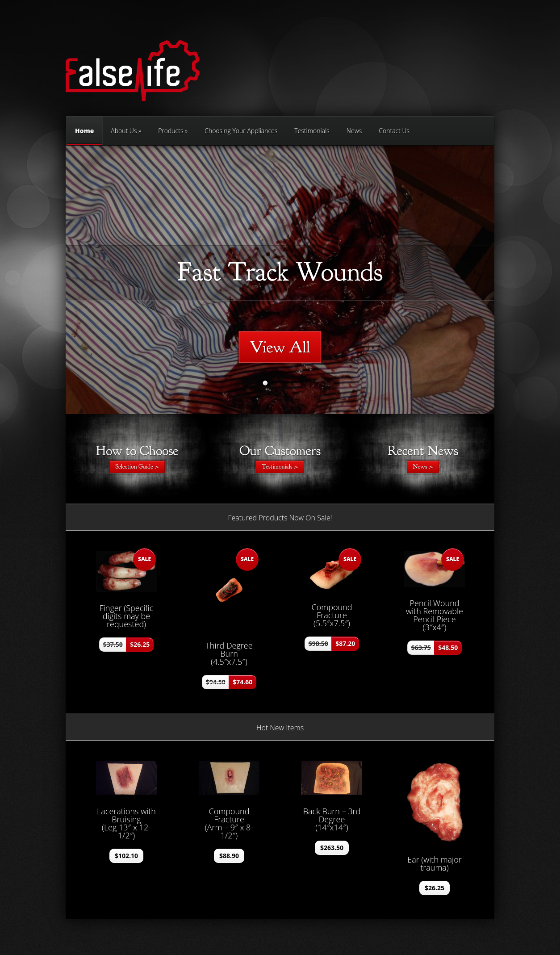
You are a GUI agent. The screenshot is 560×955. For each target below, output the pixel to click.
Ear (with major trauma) (435, 863)
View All (280, 347)
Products (171, 131)
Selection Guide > (137, 467)
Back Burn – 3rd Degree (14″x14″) (332, 819)
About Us (124, 131)
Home (84, 136)
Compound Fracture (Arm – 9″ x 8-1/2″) (229, 823)
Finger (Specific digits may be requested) (127, 616)
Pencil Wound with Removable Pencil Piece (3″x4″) (435, 615)
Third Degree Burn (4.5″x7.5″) (229, 653)
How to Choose (137, 451)
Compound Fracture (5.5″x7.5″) (332, 615)
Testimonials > (280, 467)
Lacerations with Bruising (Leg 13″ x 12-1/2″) (126, 823)
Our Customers (280, 451)
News (354, 131)
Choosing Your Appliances (241, 131)
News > (423, 467)
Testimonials (312, 131)
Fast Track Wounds (280, 272)
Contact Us (394, 131)
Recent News (423, 451)
